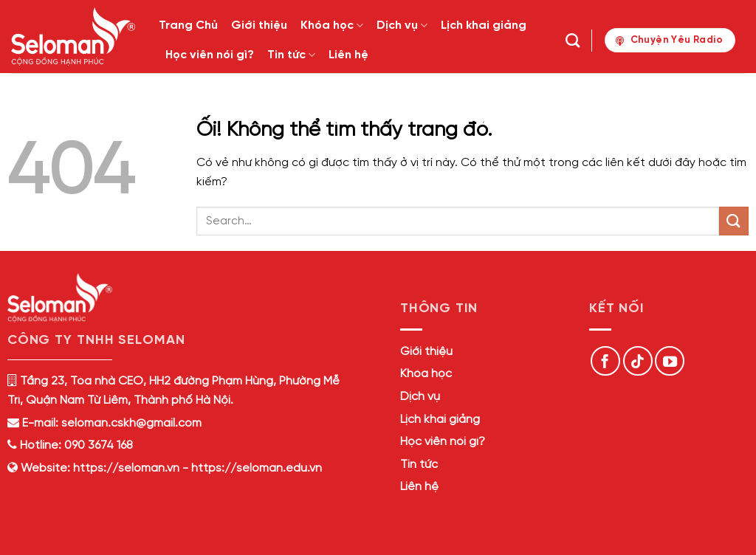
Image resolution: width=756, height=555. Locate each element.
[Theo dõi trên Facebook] (605, 361)
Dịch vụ (402, 25)
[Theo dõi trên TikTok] (638, 361)
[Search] (573, 40)
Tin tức (291, 55)
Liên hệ (348, 55)
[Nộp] (734, 221)
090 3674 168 (97, 445)
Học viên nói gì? (210, 55)
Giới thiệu (259, 25)
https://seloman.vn (126, 468)
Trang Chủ (188, 25)
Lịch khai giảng (484, 25)
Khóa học (332, 25)
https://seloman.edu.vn (257, 468)
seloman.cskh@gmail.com (131, 423)
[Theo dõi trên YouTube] (670, 361)
